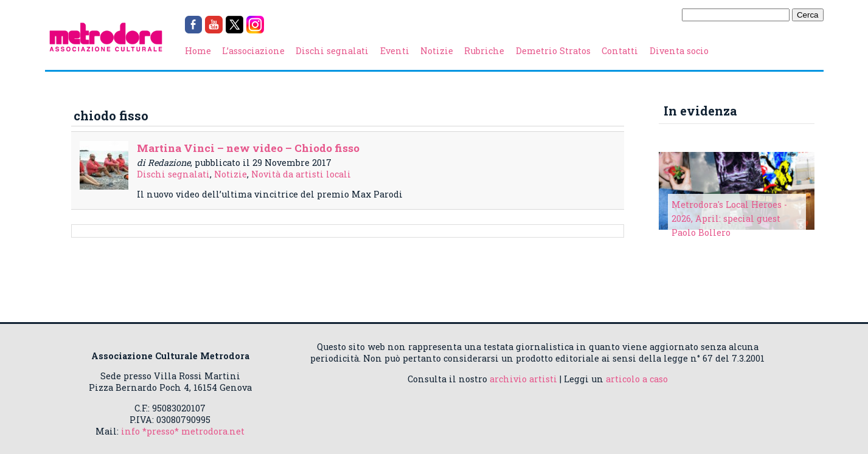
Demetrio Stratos (553, 51)
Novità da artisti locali (301, 174)
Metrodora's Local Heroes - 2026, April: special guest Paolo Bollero (729, 218)
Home (198, 51)
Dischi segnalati (332, 51)
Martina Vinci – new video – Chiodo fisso (248, 148)
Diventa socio (679, 51)
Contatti (620, 51)
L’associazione (253, 51)
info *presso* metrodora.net (183, 431)
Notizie (437, 51)
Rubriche (484, 51)
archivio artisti (523, 379)
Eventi (395, 51)
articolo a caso (637, 379)
